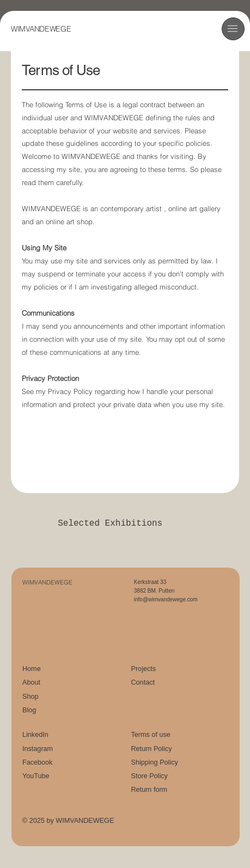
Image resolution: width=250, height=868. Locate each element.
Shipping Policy (154, 762)
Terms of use (150, 735)
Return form (149, 790)
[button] (233, 29)
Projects (143, 669)
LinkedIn (35, 735)
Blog (29, 710)
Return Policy (151, 749)
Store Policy (149, 776)
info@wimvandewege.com (166, 599)
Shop (31, 697)
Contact (143, 682)
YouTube (36, 776)
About (31, 682)
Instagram (38, 749)
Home (32, 669)
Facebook (37, 762)
